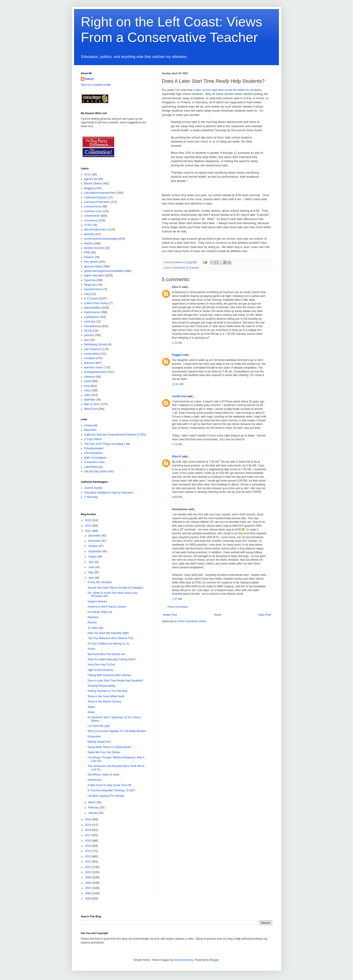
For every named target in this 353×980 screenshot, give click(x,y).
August (93, 557)
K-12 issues (192, 268)
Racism (92, 622)
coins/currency (93, 207)
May (91, 572)
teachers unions (94, 367)
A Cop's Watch (93, 439)
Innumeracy (95, 780)
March (92, 802)
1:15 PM (177, 343)
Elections (93, 617)
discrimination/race (95, 230)
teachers (89, 363)
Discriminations (93, 453)
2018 (88, 830)
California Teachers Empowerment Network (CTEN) (115, 435)
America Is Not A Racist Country (107, 607)
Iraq (87, 294)
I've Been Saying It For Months (106, 796)
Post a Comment (178, 607)
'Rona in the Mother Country (104, 702)
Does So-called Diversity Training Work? (112, 659)
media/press (92, 317)
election (89, 243)
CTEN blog (91, 497)
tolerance (90, 377)
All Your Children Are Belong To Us (108, 644)
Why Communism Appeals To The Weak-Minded (117, 731)
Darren (90, 79)
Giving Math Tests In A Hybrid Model (109, 747)
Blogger (214, 960)
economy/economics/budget (101, 239)
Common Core (93, 211)
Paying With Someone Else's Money (109, 675)
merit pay (90, 321)
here (91, 126)
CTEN (88, 225)
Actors (91, 649)
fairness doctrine (94, 248)
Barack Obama (93, 184)
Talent (91, 707)
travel (87, 381)
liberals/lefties (92, 308)
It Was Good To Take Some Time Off (109, 785)
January (93, 813)
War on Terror (92, 404)
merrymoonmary (183, 960)
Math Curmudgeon (95, 458)
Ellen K (177, 287)
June (92, 567)
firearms (89, 257)
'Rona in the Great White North (106, 696)
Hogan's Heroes (97, 601)
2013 (88, 856)
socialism (90, 358)
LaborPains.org (93, 467)
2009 (88, 877)
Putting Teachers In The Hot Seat (107, 691)
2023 (88, 520)
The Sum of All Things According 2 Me (107, 444)
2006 (88, 893)
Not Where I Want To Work (104, 775)
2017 (88, 835)
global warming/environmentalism (104, 271)
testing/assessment (96, 372)
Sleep (250, 130)
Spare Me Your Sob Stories (104, 752)
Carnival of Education (97, 202)
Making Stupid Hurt (99, 742)
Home (218, 615)
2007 (88, 888)
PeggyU (177, 355)
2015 (88, 846)
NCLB (88, 331)
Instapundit (91, 425)
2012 (88, 862)
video (87, 395)
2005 (88, 899)
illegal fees (91, 285)
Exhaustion (94, 737)
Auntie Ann (179, 396)
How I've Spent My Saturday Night (108, 633)
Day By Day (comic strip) (99, 471)
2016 (88, 841)
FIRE (87, 252)
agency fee (91, 179)
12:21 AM (178, 384)
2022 (88, 526)
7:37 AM (177, 599)
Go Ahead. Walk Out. (100, 612)
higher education (94, 275)
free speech (91, 262)
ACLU (88, 174)
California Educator (96, 197)
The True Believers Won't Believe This (110, 638)
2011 (88, 867)
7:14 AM (177, 444)
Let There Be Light (99, 726)
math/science (92, 312)
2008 (88, 883)
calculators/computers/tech (100, 193)
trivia (87, 386)
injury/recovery (93, 289)
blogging (89, 188)
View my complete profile (96, 85)
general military (93, 266)
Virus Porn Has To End (101, 665)
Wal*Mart (90, 400)
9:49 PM (177, 497)
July (91, 562)
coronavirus (179, 268)
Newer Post (170, 615)
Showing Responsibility (101, 686)
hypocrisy (90, 280)
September (95, 551)
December (95, 536)
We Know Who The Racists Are (106, 654)
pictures (89, 335)
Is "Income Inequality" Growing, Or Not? (111, 790)
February (94, 808)
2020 (88, 819)
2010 (88, 872)
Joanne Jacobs (93, 488)
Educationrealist (94, 448)
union (87, 390)
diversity (89, 234)
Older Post (265, 615)
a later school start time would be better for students (227, 90)
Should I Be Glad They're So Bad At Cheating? (115, 588)
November (95, 541)
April (91, 578)
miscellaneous (93, 326)
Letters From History (96, 303)
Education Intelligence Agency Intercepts (109, 493)
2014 (88, 851)
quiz (87, 340)
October (93, 546)
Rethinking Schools (96, 344)
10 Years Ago (96, 628)
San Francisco (93, 349)
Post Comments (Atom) (192, 621)
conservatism (92, 216)
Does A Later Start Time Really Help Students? (116, 681)
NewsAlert (90, 430)
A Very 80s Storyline (100, 582)
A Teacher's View (94, 462)
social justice (92, 354)
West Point (91, 409)
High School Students (101, 670)
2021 (88, 531)
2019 (88, 825)
